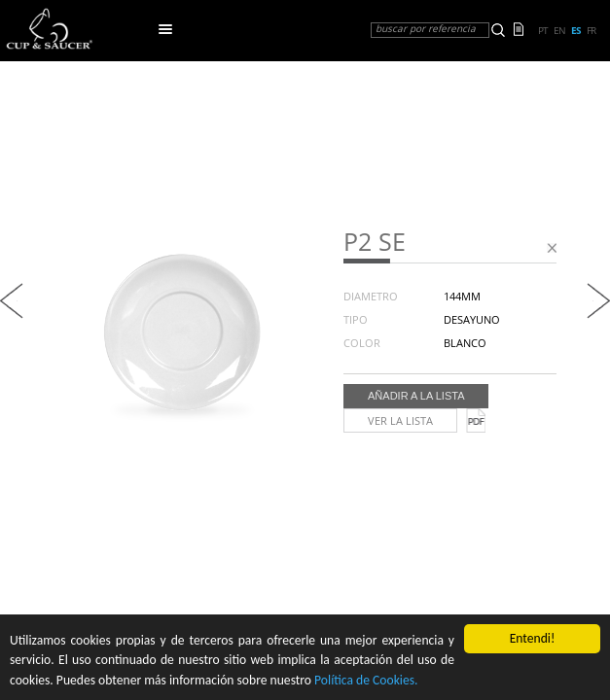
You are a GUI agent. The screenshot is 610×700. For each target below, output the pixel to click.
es (576, 30)
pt (543, 30)
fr (591, 30)
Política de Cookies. (366, 680)
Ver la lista (400, 420)
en (559, 30)
